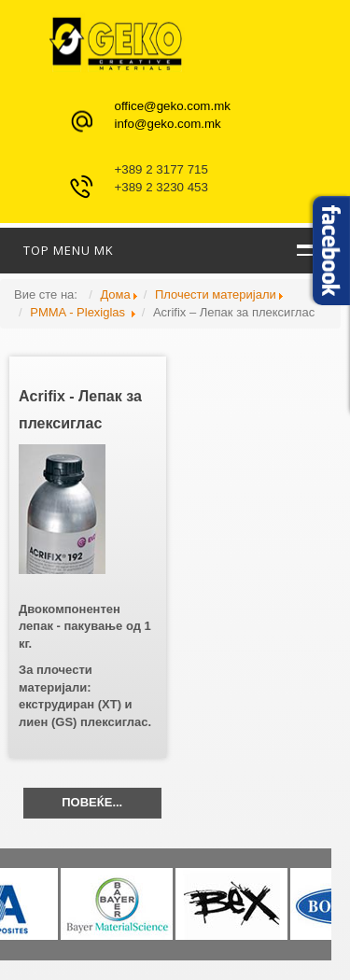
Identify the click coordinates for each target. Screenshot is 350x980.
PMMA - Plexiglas (79, 312)
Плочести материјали (216, 294)
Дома (115, 294)
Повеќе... (92, 802)
